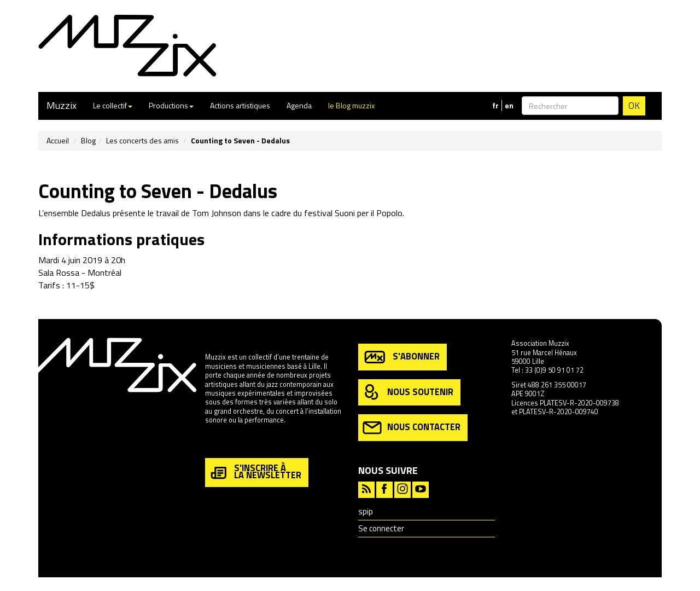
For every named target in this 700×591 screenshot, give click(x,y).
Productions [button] (171, 105)
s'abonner (401, 357)
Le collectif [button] (113, 105)
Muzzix (62, 105)
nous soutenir (408, 393)
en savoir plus (226, 444)
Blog (88, 140)
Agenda (299, 105)
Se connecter (381, 528)
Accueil (58, 140)
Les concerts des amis (142, 140)
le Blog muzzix (351, 105)
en (509, 106)
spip (366, 511)
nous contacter (412, 428)
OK (634, 106)
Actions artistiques (240, 105)
